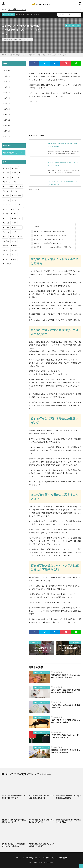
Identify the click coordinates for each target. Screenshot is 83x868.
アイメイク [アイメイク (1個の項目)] (7, 182)
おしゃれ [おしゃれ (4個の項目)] (7, 223)
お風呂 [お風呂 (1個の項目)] (6, 246)
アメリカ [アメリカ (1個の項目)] (15, 191)
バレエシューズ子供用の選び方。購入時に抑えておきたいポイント (14, 797)
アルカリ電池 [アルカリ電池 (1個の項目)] (18, 196)
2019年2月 (6, 109)
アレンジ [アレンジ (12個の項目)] (7, 200)
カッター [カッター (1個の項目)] (7, 255)
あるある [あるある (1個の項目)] (7, 196)
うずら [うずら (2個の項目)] (14, 214)
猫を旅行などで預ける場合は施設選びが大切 (47, 239)
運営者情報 (63, 858)
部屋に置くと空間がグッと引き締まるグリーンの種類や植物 (66, 751)
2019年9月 (6, 76)
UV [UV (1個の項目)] (21, 173)
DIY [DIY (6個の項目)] (15, 173)
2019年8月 (6, 82)
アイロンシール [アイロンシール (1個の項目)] (9, 186)
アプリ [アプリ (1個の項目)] (6, 191)
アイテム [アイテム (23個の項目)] (16, 177)
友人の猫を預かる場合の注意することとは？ (47, 243)
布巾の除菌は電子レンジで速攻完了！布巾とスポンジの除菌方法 (14, 845)
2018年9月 (6, 131)
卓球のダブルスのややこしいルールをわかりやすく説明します (66, 736)
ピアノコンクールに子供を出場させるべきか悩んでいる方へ (66, 721)
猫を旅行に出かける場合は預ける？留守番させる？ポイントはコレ (48, 55)
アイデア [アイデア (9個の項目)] (7, 177)
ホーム (19, 858)
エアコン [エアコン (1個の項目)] (7, 218)
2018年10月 (7, 125)
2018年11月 (7, 120)
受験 (28, 14)
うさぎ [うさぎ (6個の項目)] (6, 214)
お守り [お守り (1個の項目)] (16, 232)
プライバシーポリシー (50, 858)
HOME (4, 9)
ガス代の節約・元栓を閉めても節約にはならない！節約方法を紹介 (66, 691)
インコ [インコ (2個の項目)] (6, 209)
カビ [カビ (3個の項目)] (15, 255)
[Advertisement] (55, 117)
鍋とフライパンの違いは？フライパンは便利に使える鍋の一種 (41, 797)
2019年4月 (6, 98)
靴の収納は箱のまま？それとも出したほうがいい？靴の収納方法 (66, 676)
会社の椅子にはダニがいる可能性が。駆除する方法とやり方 (14, 821)
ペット (18, 14)
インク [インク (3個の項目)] (18, 205)
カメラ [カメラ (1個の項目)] (6, 259)
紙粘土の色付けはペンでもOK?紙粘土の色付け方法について (68, 821)
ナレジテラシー (48, 862)
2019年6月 (6, 93)
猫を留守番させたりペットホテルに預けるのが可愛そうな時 (52, 247)
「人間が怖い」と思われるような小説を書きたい (66, 706)
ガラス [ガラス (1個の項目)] (14, 259)
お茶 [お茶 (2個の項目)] (21, 237)
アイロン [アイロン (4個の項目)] (18, 182)
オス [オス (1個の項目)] (15, 223)
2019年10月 (7, 71)
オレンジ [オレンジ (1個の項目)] (7, 232)
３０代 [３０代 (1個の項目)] (16, 168)
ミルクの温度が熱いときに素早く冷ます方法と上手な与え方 (41, 821)
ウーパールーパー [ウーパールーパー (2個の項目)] (18, 209)
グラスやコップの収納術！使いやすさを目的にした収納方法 (68, 797)
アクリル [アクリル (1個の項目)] (20, 186)
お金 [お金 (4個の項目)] (15, 241)
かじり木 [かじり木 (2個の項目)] (7, 250)
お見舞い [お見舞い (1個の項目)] (7, 241)
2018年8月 (6, 136)
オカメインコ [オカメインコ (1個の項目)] (18, 218)
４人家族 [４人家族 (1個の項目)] (7, 173)
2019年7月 (6, 87)
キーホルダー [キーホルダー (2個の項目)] (8, 264)
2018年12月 (7, 114)
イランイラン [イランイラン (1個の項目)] (8, 205)
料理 (37, 14)
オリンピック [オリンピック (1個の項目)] (18, 227)
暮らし (23, 14)
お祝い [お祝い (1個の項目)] (13, 237)
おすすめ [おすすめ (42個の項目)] (7, 227)
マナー (33, 14)
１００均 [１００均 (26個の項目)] (7, 168)
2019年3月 (6, 104)
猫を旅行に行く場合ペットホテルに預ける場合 (48, 231)
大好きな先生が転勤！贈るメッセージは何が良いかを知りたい (41, 845)
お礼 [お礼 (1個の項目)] (6, 237)
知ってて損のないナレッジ (17, 9)
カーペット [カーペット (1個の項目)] (16, 246)
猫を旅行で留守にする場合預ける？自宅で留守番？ (49, 235)
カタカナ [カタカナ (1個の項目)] (16, 250)
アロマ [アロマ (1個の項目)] (16, 200)
